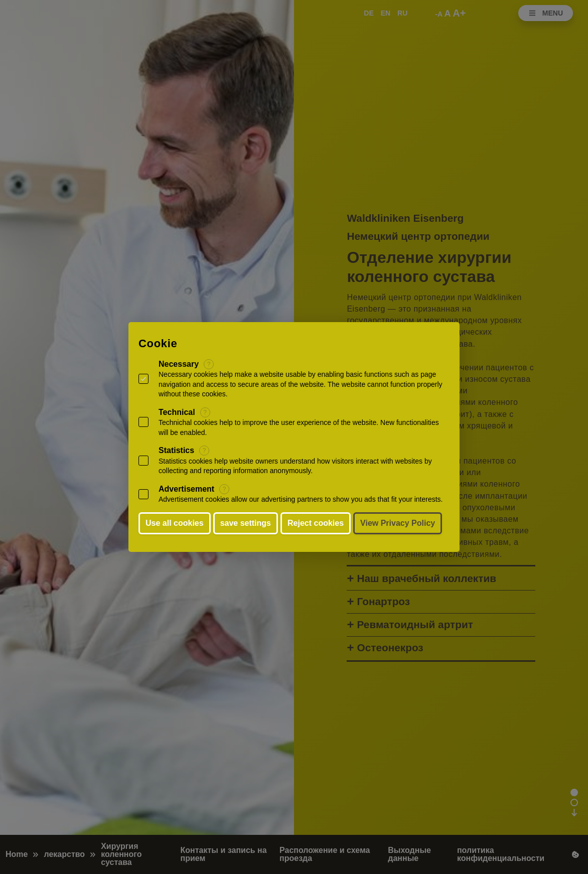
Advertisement (186, 489)
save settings (246, 523)
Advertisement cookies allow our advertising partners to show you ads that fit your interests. (301, 499)
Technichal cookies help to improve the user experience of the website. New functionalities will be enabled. (299, 427)
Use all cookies (175, 523)
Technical (177, 412)
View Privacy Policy (398, 523)
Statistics (176, 450)
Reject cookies (316, 523)
